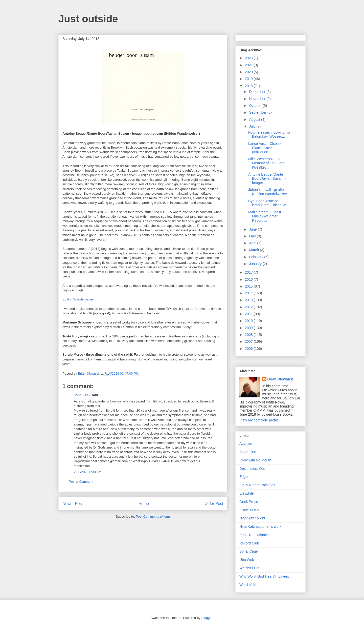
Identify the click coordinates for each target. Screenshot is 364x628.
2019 (249, 79)
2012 (249, 307)
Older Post (214, 504)
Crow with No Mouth (255, 460)
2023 (249, 58)
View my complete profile (259, 420)
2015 (249, 286)
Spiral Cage (249, 551)
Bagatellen (248, 452)
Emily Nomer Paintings (257, 485)
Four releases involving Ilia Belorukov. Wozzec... (269, 135)
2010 (249, 321)
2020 (249, 72)
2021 (249, 65)
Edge (244, 477)
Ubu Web (247, 560)
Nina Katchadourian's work (260, 526)
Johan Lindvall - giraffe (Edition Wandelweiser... (269, 192)
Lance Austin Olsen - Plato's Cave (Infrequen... (265, 148)
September (258, 112)
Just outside (88, 19)
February (257, 257)
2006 (249, 349)
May (253, 236)
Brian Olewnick (280, 379)
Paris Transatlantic (254, 535)
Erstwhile (247, 493)
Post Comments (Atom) (153, 516)
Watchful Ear (249, 568)
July (253, 126)
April (253, 243)
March (254, 250)
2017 (249, 272)
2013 (249, 300)
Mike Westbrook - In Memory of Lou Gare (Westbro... (266, 163)
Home (144, 504)
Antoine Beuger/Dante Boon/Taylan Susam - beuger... (267, 179)
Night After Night (252, 518)
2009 (249, 328)
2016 (249, 279)
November (258, 99)
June (253, 229)
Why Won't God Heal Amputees (264, 576)
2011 (249, 314)
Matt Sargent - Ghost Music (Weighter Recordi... (265, 216)
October (256, 106)
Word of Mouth (251, 585)
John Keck (82, 395)
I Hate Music (249, 510)
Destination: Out (252, 469)
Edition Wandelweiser (78, 299)
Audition (246, 443)
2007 (249, 341)
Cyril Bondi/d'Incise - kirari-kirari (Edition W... (268, 203)
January (256, 264)
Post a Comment (81, 482)
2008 (249, 335)
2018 (249, 86)
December (258, 92)
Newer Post (73, 504)
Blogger (207, 618)
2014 (249, 293)
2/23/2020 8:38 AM (88, 472)
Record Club (249, 543)
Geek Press (249, 502)
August (255, 119)
